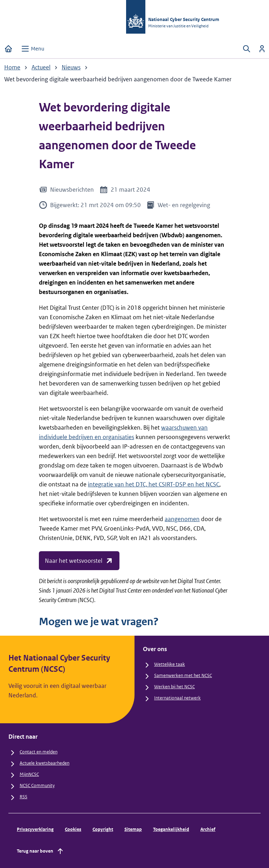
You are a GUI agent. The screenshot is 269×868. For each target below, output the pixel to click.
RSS (23, 797)
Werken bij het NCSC (174, 687)
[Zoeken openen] (247, 49)
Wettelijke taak (170, 664)
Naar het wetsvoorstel (79, 561)
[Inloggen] (262, 49)
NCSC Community (37, 785)
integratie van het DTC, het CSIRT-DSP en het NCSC (154, 484)
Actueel (41, 67)
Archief (208, 829)
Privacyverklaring (35, 829)
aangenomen (182, 519)
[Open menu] (33, 49)
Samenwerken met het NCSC (183, 675)
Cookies (73, 829)
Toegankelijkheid (171, 829)
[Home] (8, 49)
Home (12, 67)
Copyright (103, 829)
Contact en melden (39, 752)
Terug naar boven (41, 851)
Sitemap (133, 829)
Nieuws (71, 67)
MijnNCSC (29, 774)
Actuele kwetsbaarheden (44, 763)
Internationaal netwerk (177, 698)
